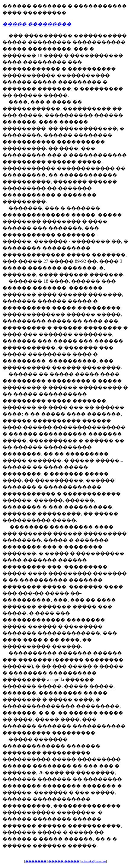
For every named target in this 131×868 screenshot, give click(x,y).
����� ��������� (37, 24)
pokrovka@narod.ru (94, 861)
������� (36, 861)
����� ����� (64, 861)
